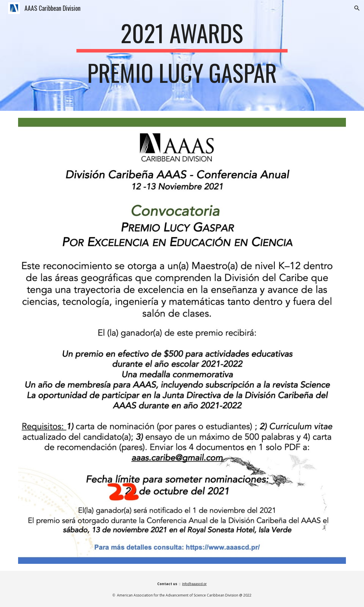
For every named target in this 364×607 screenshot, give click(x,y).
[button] (357, 8)
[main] (182, 55)
